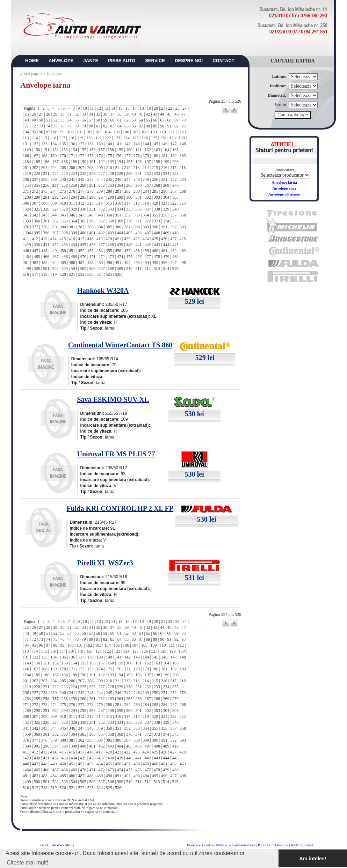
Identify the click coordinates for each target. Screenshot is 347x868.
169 (53, 156)
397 (56, 233)
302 (148, 197)
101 (80, 132)
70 (183, 120)
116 (53, 138)
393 (183, 227)
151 (46, 150)
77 (70, 126)
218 (182, 168)
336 (138, 209)
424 (146, 239)
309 (53, 203)
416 (72, 239)
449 (53, 251)
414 (53, 239)
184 (28, 162)
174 (100, 156)
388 (137, 227)
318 (136, 203)
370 (129, 221)
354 (146, 215)
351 (118, 215)
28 (48, 114)
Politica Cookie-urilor (273, 845)
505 (83, 269)
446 (26, 251)
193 (111, 162)
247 (127, 179)
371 (138, 221)
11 (92, 108)
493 (137, 263)
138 (91, 144)
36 (105, 114)
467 (56, 257)
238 (44, 179)
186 (46, 162)
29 (55, 114)
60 (112, 120)
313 (90, 203)
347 (81, 215)
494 (146, 263)
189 (74, 162)
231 (138, 174)
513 (157, 269)
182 (174, 156)
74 (48, 126)
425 (155, 239)
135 (63, 144)
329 (74, 209)
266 (138, 185)
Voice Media (65, 845)
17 (135, 108)
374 (166, 221)
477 (148, 257)
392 (174, 227)
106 (126, 132)
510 (129, 269)
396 (46, 233)
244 (100, 179)
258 (65, 185)
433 (65, 245)
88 (148, 126)
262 (102, 185)
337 (148, 209)
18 (142, 108)
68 (169, 120)
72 (34, 126)
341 (26, 215)
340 (175, 209)
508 (111, 269)
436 (92, 245)
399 (74, 233)
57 (91, 120)
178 (137, 156)
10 (85, 108)
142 (127, 144)
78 (77, 126)
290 (37, 197)
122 (108, 138)
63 (134, 120)
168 (44, 156)
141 (118, 144)
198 (157, 162)
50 (41, 120)
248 (137, 179)
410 (175, 233)
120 (89, 138)
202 (35, 168)
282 (127, 191)
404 (120, 233)
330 (83, 209)
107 (135, 132)
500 (37, 269)
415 (63, 239)
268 (157, 185)
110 (163, 132)
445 (175, 245)
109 (154, 132)
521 (72, 274)
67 (162, 120)
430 (37, 245)
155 (83, 150)
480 (175, 257)
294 (74, 197)
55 (77, 120)
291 (46, 197)
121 (99, 138)
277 (81, 191)
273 (44, 191)
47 (183, 114)
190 (83, 162)
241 (72, 179)
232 (148, 174)
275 (63, 191)
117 (62, 138)
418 (90, 239)
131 (26, 144)
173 (91, 156)
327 (56, 209)
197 (148, 162)
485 (63, 263)
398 (65, 233)
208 (91, 168)
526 (118, 274)
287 (174, 191)
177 (127, 156)
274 (53, 191)
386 (118, 227)
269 (166, 185)
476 (138, 257)
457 (127, 251)
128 (163, 138)
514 (166, 269)
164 (166, 150)
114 (35, 138)
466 (46, 257)
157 (102, 150)
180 (155, 156)
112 (181, 132)
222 (56, 174)
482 (35, 263)
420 (109, 239)
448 (44, 251)
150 (37, 150)
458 (137, 251)
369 (120, 221)
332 (102, 209)
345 (63, 215)
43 (155, 114)
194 (120, 162)
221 (46, 174)
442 (148, 245)
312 (81, 203)
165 (175, 150)
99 (62, 132)
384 (100, 227)
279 (100, 191)
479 (166, 257)
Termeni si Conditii (200, 845)
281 (118, 191)
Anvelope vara (284, 188)
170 (63, 156)
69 (176, 120)
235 (175, 174)
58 (98, 120)
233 (157, 174)
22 (170, 108)
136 (72, 144)
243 (91, 179)
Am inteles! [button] (313, 859)
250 (155, 179)
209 (100, 168)
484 (53, 263)
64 (141, 120)
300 (129, 197)
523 (91, 274)
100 (71, 132)
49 (34, 120)
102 (89, 132)
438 (111, 245)
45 (169, 114)
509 (120, 269)
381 (72, 227)
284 (146, 191)
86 (134, 126)
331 (92, 209)
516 (26, 274)
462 (174, 251)
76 (62, 126)
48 (27, 120)
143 (137, 144)
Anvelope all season (284, 194)
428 (182, 239)
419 (100, 239)
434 (74, 245)
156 (92, 150)
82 (105, 126)
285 (155, 191)
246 (118, 179)
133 (44, 144)
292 (56, 197)
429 (28, 245)
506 (92, 269)
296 (92, 197)
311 (72, 203)
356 (164, 215)
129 (172, 138)
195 (129, 162)
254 (28, 185)
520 (63, 274)
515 (175, 269)
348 (91, 215)
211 (118, 168)
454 (100, 251)
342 (35, 215)
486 (72, 263)
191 (92, 162)
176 (118, 156)
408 (157, 233)
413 (44, 239)
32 (77, 114)
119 (80, 138)
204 (53, 168)
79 (84, 126)
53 (62, 120)
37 (112, 114)
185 (37, 162)
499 (28, 269)
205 (63, 168)
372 (148, 221)
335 (129, 209)
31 (70, 114)
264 (120, 185)
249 (146, 179)
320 (155, 203)
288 (183, 191)
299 (120, 197)
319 (146, 203)
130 (182, 138)
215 (155, 168)
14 (113, 108)
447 (35, 251)
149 (28, 150)
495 (155, 263)
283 (137, 191)
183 (183, 156)
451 (72, 251)
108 (144, 132)
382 (81, 227)
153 (65, 150)
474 (120, 257)
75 (55, 126)
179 (146, 156)
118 (71, 138)
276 (72, 191)
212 (127, 168)
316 (118, 203)
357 (174, 215)
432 (56, 245)
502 (56, 269)
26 (34, 114)
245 (109, 179)
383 (91, 227)
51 (48, 120)
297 (102, 197)
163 (157, 150)
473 (111, 257)
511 (138, 269)
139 (100, 144)
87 (141, 126)
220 (37, 174)
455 (109, 251)
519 (53, 274)
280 (109, 191)
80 (91, 126)
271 (26, 191)
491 (118, 263)
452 (81, 251)
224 (74, 174)
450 (63, 251)
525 (109, 274)
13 (106, 108)
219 (28, 174)
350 (109, 215)
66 (155, 120)
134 (53, 144)
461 (164, 251)
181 (164, 156)
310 (63, 203)
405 (129, 233)
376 (26, 227)
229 (120, 174)
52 (55, 120)
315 (109, 203)
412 (35, 239)
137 (81, 144)
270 (175, 185)
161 (138, 150)
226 (92, 174)
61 (120, 120)
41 (141, 114)
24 (185, 108)
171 (72, 156)
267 (148, 185)
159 (120, 150)
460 (155, 251)
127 (154, 138)
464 (28, 257)
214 (146, 168)
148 (183, 144)
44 (162, 114)
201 (26, 168)
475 (129, 257)
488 (91, 263)
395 (37, 233)
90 (162, 126)
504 (74, 269)
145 (155, 144)
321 (164, 203)
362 (56, 221)
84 (120, 126)
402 (102, 233)
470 (83, 257)
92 (176, 126)
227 (102, 174)
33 (84, 114)
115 (44, 138)
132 (35, 144)
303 (157, 197)
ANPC (295, 845)
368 (111, 221)
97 (48, 132)
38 (120, 114)
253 (183, 179)
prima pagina (31, 73)
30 (62, 114)
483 (44, 263)
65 (148, 120)
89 (155, 126)
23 (178, 108)
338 (157, 209)
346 (72, 215)
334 (120, 209)
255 (37, 185)
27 (41, 114)
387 (127, 227)
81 (98, 126)
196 (138, 162)
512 (147, 269)
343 (44, 215)
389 (146, 227)
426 (164, 239)
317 (127, 203)
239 (53, 179)
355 (155, 215)
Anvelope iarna (284, 182)
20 (156, 108)
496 (164, 263)
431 (46, 245)
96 (41, 132)
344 (53, 215)
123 (117, 138)
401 (92, 233)
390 (155, 227)
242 (81, 179)
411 (26, 239)
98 (55, 132)
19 (149, 108)
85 (126, 126)
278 (91, 191)
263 (111, 185)
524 (100, 274)
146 (164, 144)
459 (146, 251)
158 (111, 150)
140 (109, 144)
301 (138, 197)
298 (111, 197)
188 (65, 162)
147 (174, 144)
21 (163, 108)
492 (127, 263)
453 (91, 251)
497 (174, 263)
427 (173, 239)
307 (35, 203)
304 (166, 197)
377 (35, 227)
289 (28, 197)
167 (35, 156)
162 (148, 150)
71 (27, 126)
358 (183, 215)
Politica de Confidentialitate (236, 845)
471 (92, 257)
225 (83, 174)
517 (35, 274)
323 (182, 203)
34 (91, 114)
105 (117, 132)
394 (28, 233)
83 (112, 126)
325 (37, 209)
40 (134, 114)
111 (172, 132)
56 (84, 120)
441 (138, 245)
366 (92, 221)
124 (126, 138)
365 (83, 221)
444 (166, 245)
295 (83, 197)
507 (102, 269)
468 (65, 257)
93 (183, 126)
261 (92, 185)
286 (164, 191)
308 (44, 203)
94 (27, 132)
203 (44, 168)
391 (164, 227)
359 (28, 221)
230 (129, 174)
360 (37, 221)
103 (98, 132)
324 (28, 209)
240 (63, 179)
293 (65, 197)
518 (44, 274)
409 (166, 233)
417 (81, 239)
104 (107, 132)
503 (65, 269)
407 (148, 233)
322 (173, 203)
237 (35, 179)
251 (164, 179)
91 (169, 126)
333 (111, 209)
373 (157, 221)
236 (26, 179)
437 (102, 245)
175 (109, 156)
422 (127, 239)
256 (46, 185)
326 (46, 209)
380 (63, 227)
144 (146, 144)
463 (183, 251)
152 (56, 150)
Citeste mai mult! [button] (27, 863)
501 (46, 269)
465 (37, 257)
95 (34, 132)
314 (100, 203)
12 (99, 108)
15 (120, 108)
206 (72, 168)
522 (81, 274)
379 (53, 227)
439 (120, 245)
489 (100, 263)
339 (166, 209)
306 (26, 203)
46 (176, 114)
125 (136, 138)
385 (109, 227)
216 (164, 168)
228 (111, 174)
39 (126, 114)
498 (183, 263)
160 (129, 150)
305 (175, 197)
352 (127, 215)
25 (27, 114)
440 (129, 245)
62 (126, 120)
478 (157, 257)
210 (109, 168)
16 (128, 108)
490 (109, 263)
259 (74, 185)
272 (35, 191)
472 (102, 257)
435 (83, 245)
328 (65, 209)
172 (81, 156)
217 (173, 168)
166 (26, 156)
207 (81, 168)
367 (102, 221)
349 (100, 215)
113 (26, 138)
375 (175, 221)
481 (26, 263)
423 (136, 239)
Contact (308, 845)
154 (74, 150)
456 (118, 251)
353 (137, 215)
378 (44, 227)
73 (41, 126)
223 (65, 174)
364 (74, 221)
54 (70, 120)
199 (166, 162)
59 (105, 120)
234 (166, 174)
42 (148, 114)
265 (129, 185)
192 (102, 162)
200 (175, 162)
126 (145, 138)
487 (81, 263)
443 (157, 245)
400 (83, 233)
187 (56, 162)
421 (118, 239)
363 (65, 221)
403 (111, 233)
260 (83, 185)
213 (136, 168)
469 (74, 257)
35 (98, 114)
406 (138, 233)
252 (174, 179)
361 (46, 221)
